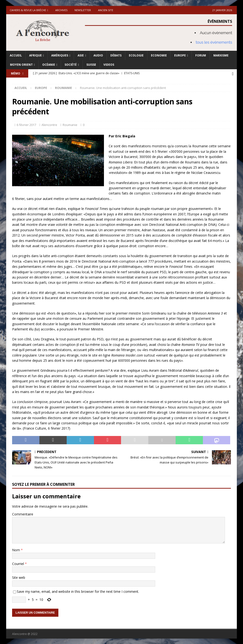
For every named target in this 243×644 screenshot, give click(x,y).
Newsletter (83, 10)
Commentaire (23, 514)
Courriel (19, 563)
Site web (19, 577)
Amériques (60, 55)
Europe (180, 55)
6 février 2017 (26, 124)
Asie (81, 55)
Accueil (16, 55)
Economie (159, 55)
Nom (16, 549)
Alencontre (49, 124)
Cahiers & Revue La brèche (28, 10)
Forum (201, 55)
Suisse (91, 65)
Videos (109, 65)
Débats (116, 55)
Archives (61, 10)
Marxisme (221, 55)
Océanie (49, 65)
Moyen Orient (21, 65)
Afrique (35, 55)
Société (71, 65)
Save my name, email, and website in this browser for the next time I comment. (78, 591)
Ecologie (136, 55)
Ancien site (106, 10)
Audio (98, 55)
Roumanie (70, 124)
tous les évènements (214, 42)
